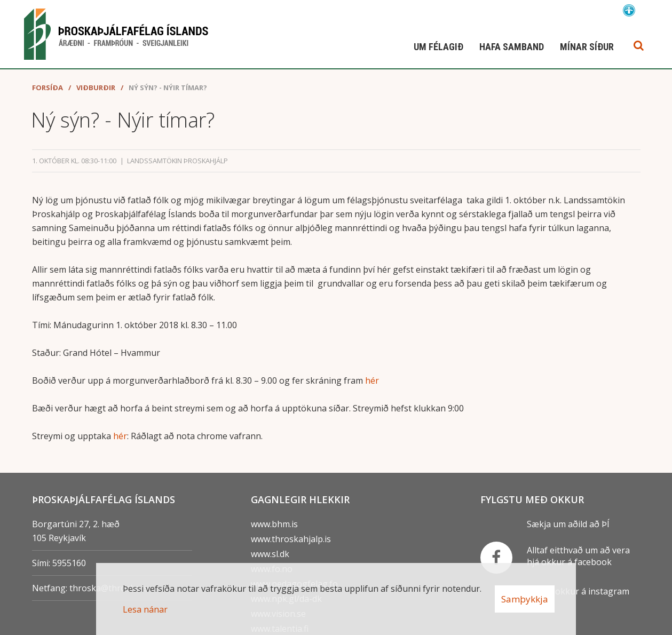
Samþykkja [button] (525, 599)
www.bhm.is (274, 524)
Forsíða (48, 88)
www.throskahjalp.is (291, 539)
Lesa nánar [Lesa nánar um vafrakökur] (145, 609)
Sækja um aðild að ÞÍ (568, 524)
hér (372, 380)
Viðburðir (96, 88)
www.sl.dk (270, 554)
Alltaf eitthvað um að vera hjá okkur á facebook (578, 556)
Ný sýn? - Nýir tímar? (168, 88)
